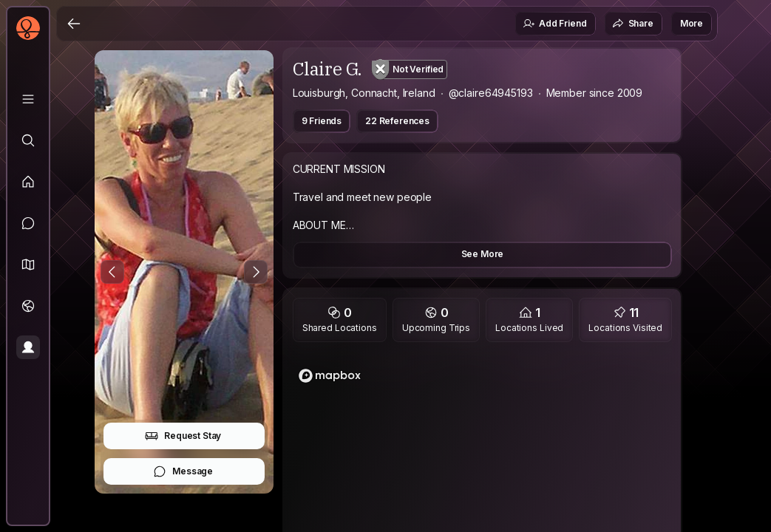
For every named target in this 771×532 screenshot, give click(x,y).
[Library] (28, 99)
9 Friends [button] (322, 121)
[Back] (74, 24)
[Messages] (28, 223)
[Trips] (28, 306)
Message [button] (183, 471)
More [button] (692, 23)
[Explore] (28, 140)
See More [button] (483, 254)
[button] (28, 265)
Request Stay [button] (183, 436)
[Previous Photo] (112, 272)
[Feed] (28, 182)
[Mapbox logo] (330, 376)
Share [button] (633, 24)
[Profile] (28, 347)
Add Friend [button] (554, 24)
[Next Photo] (256, 272)
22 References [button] (397, 121)
